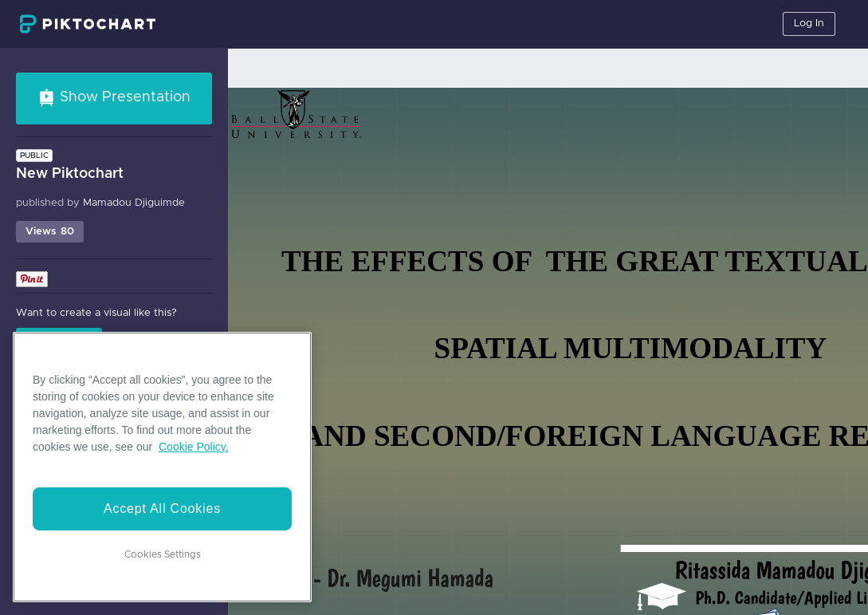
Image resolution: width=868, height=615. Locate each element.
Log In (809, 24)
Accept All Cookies (162, 509)
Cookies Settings (163, 554)
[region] (162, 467)
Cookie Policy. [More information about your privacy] (194, 447)
